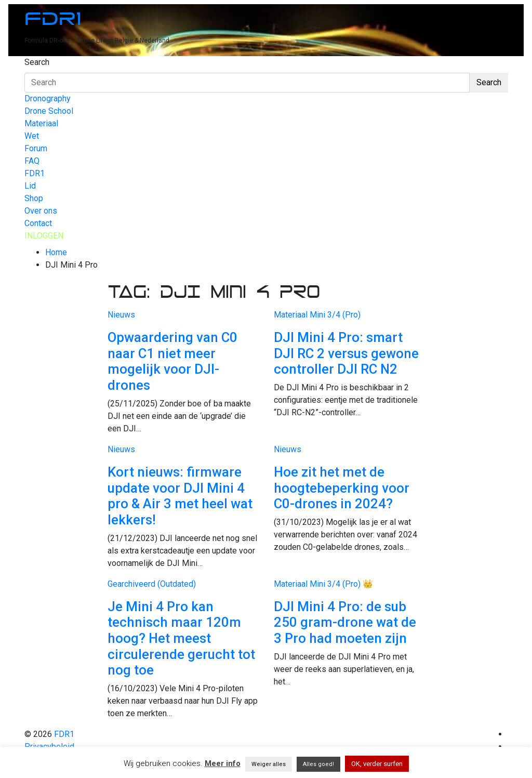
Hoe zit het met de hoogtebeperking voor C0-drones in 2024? (342, 488)
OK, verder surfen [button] (377, 764)
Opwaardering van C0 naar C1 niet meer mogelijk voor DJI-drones (172, 361)
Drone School (49, 111)
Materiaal (41, 123)
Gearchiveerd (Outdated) (152, 584)
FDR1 (53, 19)
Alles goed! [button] (318, 764)
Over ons (41, 211)
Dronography (48, 98)
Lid (30, 186)
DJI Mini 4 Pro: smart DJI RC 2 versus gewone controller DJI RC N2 (346, 353)
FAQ (32, 161)
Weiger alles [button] (269, 764)
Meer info (223, 763)
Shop (34, 198)
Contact (38, 223)
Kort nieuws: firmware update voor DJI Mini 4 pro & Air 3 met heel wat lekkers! (180, 496)
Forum (36, 148)
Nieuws (121, 315)
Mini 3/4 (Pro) (335, 315)
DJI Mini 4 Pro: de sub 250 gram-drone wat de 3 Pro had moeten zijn (345, 622)
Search (37, 62)
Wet (32, 136)
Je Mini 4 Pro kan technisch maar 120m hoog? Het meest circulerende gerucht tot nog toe (181, 638)
